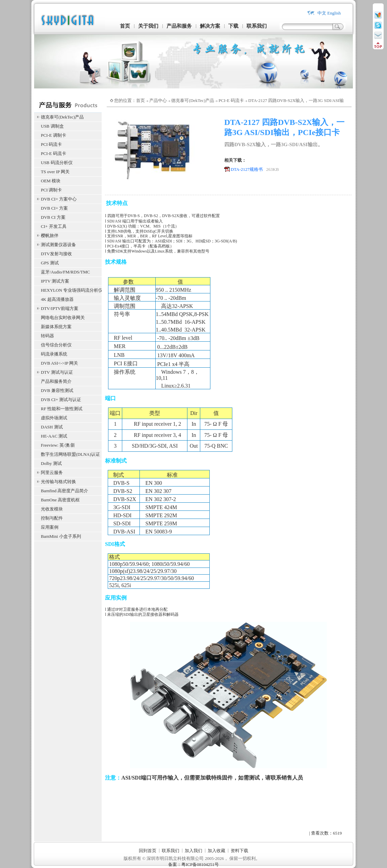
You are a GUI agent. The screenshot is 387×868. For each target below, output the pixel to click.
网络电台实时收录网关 (63, 318)
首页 (125, 26)
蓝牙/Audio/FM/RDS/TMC (65, 272)
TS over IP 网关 (55, 172)
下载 (233, 26)
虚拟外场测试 (54, 418)
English (334, 13)
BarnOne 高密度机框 (60, 500)
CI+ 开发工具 (54, 226)
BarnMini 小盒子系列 (61, 536)
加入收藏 (216, 851)
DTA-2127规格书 (247, 169)
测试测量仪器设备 (58, 245)
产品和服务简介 (56, 381)
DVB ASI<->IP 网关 (59, 363)
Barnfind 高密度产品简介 (64, 491)
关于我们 (148, 26)
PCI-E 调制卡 (54, 135)
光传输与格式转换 (58, 482)
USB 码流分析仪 (57, 163)
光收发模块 (52, 509)
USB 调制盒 (52, 126)
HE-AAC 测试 (54, 436)
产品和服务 (179, 26)
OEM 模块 (51, 181)
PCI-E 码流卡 (54, 153)
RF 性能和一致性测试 (62, 409)
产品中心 (158, 100)
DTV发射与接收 (56, 254)
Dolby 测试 (51, 463)
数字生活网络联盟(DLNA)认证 (70, 454)
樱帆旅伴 (50, 235)
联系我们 (257, 26)
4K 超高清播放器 (57, 299)
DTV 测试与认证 (57, 372)
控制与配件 (52, 518)
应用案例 (50, 527)
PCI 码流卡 (51, 144)
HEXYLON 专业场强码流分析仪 (71, 290)
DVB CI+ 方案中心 (59, 199)
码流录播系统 (54, 354)
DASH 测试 (52, 427)
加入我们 (193, 851)
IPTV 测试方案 (55, 281)
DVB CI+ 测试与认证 (61, 400)
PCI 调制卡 (51, 190)
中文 (322, 13)
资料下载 (239, 851)
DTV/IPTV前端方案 (60, 308)
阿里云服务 (52, 472)
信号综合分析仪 (56, 345)
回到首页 (148, 851)
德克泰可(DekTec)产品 (62, 117)
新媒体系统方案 (56, 327)
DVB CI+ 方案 (54, 208)
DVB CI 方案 (53, 217)
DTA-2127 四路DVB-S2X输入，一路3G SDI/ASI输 (296, 100)
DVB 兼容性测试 (57, 390)
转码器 (47, 336)
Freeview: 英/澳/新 (58, 445)
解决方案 (210, 26)
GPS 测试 (50, 263)
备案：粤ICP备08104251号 (193, 864)
